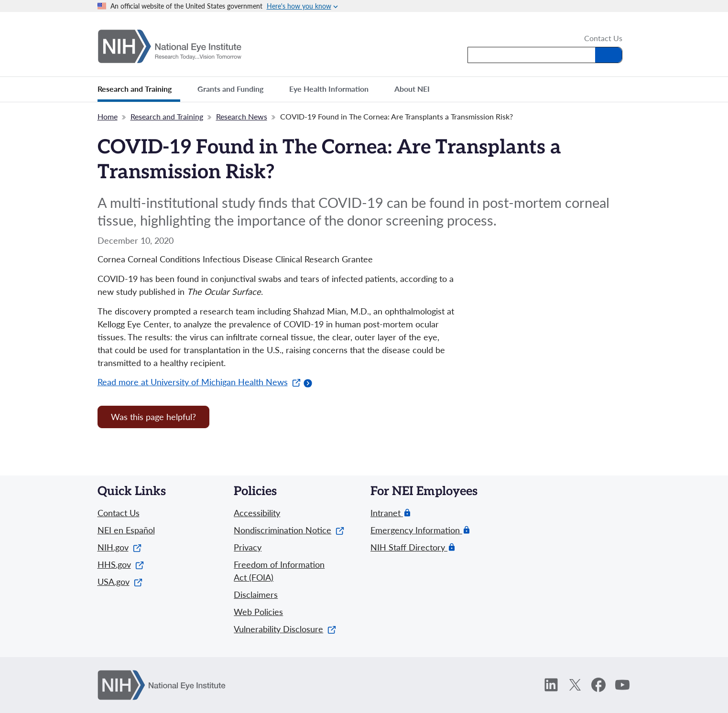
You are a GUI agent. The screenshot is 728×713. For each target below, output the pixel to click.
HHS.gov (121, 564)
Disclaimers (256, 594)
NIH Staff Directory (409, 547)
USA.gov (120, 582)
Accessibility (257, 513)
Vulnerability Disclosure (285, 629)
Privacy (248, 547)
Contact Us (603, 39)
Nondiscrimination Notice (289, 530)
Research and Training (167, 116)
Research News (242, 116)
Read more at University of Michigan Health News (199, 382)
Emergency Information (416, 530)
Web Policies (258, 612)
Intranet (387, 513)
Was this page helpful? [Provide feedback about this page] (153, 417)
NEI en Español (126, 530)
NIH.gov (120, 547)
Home (108, 116)
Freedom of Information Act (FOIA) (279, 571)
